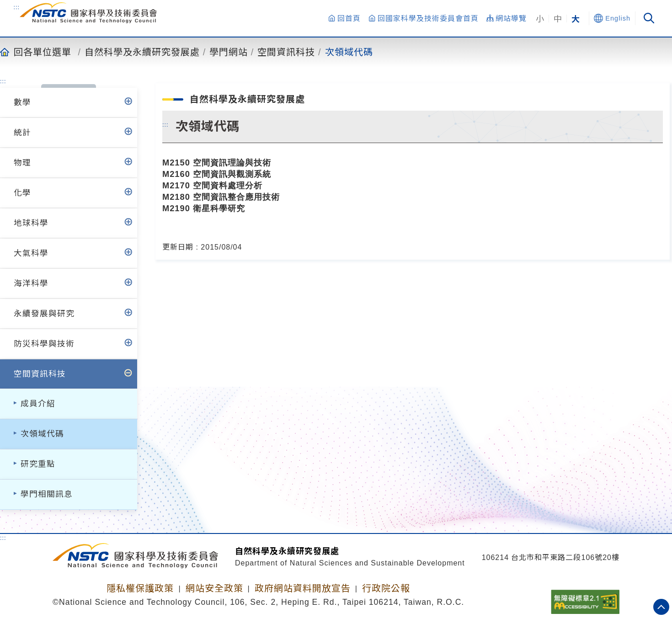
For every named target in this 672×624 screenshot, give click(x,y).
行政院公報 (386, 588)
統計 (22, 133)
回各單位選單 (43, 52)
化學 (22, 193)
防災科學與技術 (44, 344)
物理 (22, 163)
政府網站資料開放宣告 (303, 588)
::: (16, 7)
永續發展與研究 (44, 314)
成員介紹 (38, 404)
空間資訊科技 (286, 52)
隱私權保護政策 (140, 588)
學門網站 (229, 52)
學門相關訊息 (47, 494)
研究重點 (38, 464)
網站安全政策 (214, 588)
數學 (22, 102)
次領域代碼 (349, 52)
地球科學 (31, 223)
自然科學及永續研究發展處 (142, 52)
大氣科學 (31, 253)
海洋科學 (31, 283)
